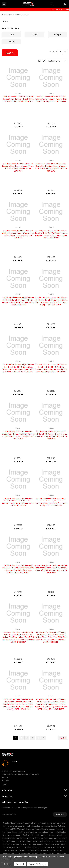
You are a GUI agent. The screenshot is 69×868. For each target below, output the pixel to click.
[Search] (52, 4)
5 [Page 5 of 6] (38, 738)
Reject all (20, 864)
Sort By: (42, 61)
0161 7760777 (18, 765)
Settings (7, 864)
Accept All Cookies (37, 864)
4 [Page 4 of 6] (33, 738)
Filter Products (10, 53)
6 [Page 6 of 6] (44, 738)
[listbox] (57, 61)
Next (63, 738)
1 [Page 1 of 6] (15, 738)
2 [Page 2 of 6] (21, 738)
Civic (12, 35)
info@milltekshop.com (16, 784)
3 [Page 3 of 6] (27, 738)
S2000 (12, 42)
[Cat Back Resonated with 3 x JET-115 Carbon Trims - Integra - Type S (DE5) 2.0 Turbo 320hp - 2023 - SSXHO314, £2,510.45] (18, 77)
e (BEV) (34, 35)
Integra (58, 35)
